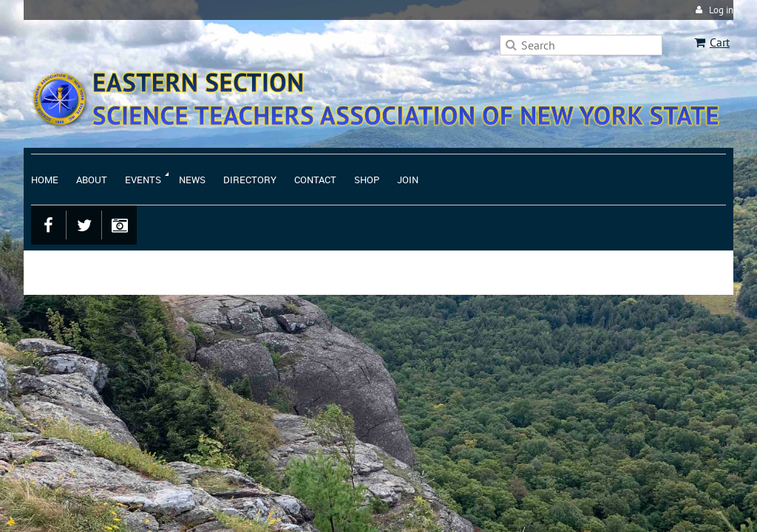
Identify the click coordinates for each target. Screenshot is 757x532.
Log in (721, 10)
